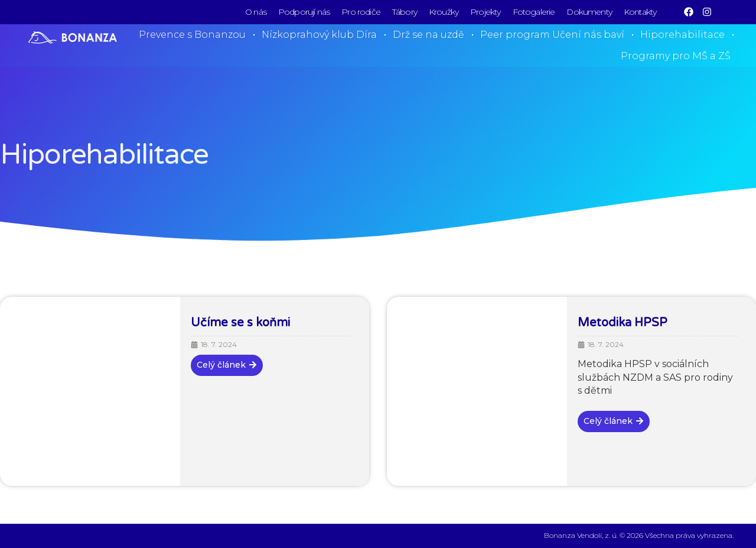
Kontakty (640, 12)
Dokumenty (589, 12)
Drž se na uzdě (428, 35)
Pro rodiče (361, 12)
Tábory (405, 12)
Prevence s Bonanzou (192, 35)
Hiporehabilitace (682, 35)
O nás (256, 12)
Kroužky (444, 12)
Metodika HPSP (623, 323)
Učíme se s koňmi (240, 323)
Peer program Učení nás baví (552, 35)
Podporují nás (304, 12)
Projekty (485, 12)
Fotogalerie (534, 12)
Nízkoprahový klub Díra (319, 35)
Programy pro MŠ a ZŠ (676, 56)
